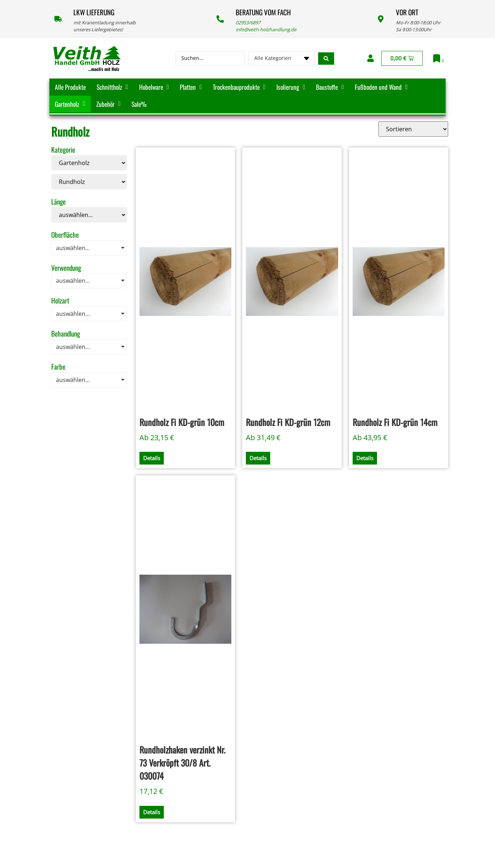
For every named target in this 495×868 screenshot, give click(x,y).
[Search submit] (326, 59)
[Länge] (89, 215)
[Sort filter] (413, 129)
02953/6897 (248, 23)
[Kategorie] (89, 163)
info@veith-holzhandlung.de (266, 29)
